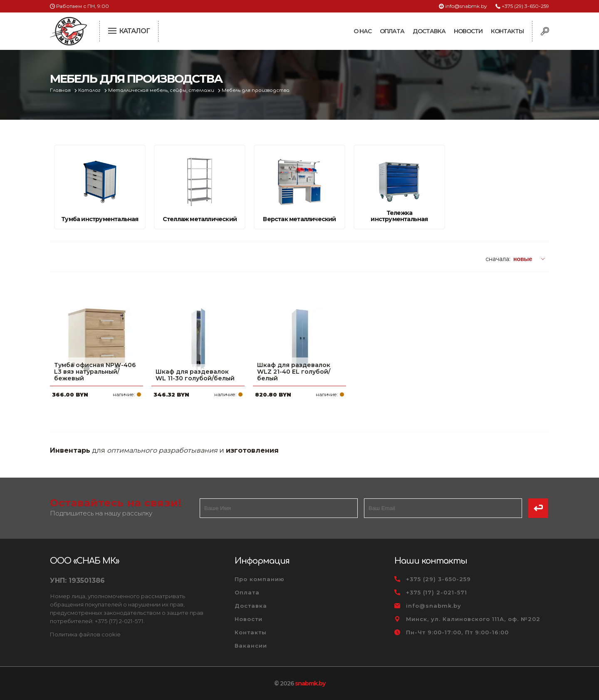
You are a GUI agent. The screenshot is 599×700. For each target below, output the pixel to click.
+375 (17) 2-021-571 (437, 592)
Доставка (429, 31)
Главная (61, 90)
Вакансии (251, 646)
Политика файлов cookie (85, 634)
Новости (468, 31)
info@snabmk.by (466, 6)
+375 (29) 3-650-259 (525, 6)
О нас (363, 31)
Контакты (507, 31)
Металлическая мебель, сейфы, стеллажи (162, 90)
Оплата (392, 31)
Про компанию (260, 579)
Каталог (90, 90)
